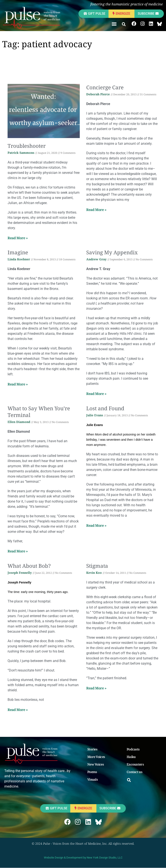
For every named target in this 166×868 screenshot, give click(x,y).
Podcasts (133, 749)
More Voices (96, 757)
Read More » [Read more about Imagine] (18, 384)
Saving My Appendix (112, 252)
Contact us (134, 772)
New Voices (96, 764)
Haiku (131, 757)
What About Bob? (29, 566)
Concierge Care (105, 87)
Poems (92, 772)
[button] (114, 24)
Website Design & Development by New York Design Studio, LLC (83, 858)
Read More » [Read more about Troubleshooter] (18, 238)
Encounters (135, 764)
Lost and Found (105, 408)
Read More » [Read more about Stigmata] (96, 688)
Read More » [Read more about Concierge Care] (96, 210)
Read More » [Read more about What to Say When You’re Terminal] (18, 551)
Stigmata (97, 566)
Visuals (93, 780)
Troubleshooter (27, 146)
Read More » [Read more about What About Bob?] (18, 710)
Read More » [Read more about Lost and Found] (96, 525)
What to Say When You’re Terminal (39, 412)
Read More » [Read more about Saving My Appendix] (96, 394)
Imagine (18, 252)
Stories (92, 749)
